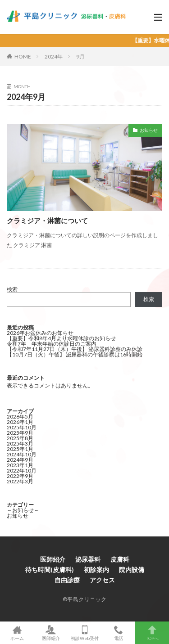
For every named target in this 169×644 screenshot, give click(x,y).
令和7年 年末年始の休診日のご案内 (52, 344)
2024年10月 (22, 454)
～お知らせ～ (23, 510)
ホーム (17, 633)
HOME (23, 56)
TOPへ (152, 633)
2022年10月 (22, 471)
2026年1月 (20, 422)
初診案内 (96, 570)
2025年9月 (20, 433)
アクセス (102, 580)
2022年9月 (20, 476)
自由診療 (67, 580)
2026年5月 (20, 417)
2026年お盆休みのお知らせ (40, 333)
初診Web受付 (84, 633)
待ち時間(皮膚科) (50, 570)
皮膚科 (120, 559)
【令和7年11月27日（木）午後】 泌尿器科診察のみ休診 (75, 349)
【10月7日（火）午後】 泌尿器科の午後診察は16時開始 (75, 354)
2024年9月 (20, 460)
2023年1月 (20, 465)
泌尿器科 (88, 559)
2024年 (54, 56)
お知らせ (149, 130)
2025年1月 (20, 449)
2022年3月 (20, 481)
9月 (80, 56)
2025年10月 (22, 427)
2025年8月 (20, 438)
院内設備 (132, 570)
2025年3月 (20, 444)
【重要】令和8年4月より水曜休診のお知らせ (61, 338)
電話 (118, 633)
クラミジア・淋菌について (47, 221)
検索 (12, 289)
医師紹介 (53, 559)
